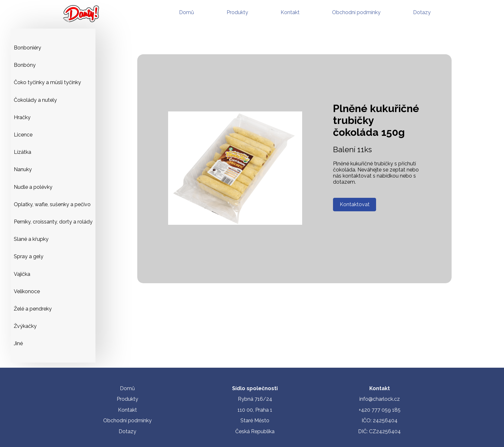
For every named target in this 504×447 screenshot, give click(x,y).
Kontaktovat (355, 204)
